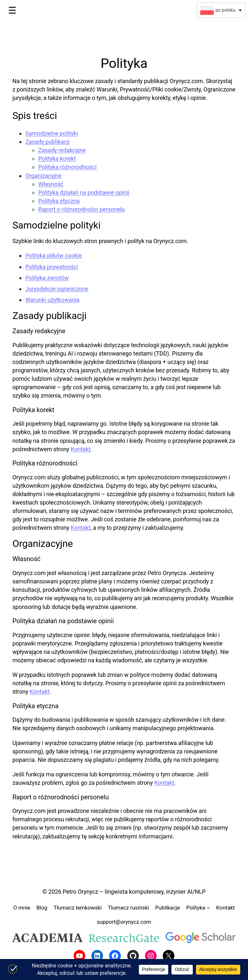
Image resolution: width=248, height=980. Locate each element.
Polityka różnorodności (67, 167)
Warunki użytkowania (52, 300)
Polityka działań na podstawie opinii (84, 192)
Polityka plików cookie (53, 256)
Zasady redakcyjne (62, 150)
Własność (51, 184)
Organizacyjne (43, 176)
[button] (221, 10)
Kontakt (81, 449)
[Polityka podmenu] (208, 908)
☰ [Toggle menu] (12, 10)
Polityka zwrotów (47, 278)
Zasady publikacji (47, 142)
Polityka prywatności (52, 267)
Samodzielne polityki (52, 133)
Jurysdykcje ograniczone (57, 289)
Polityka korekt (57, 159)
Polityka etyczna (59, 201)
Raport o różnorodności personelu (81, 209)
